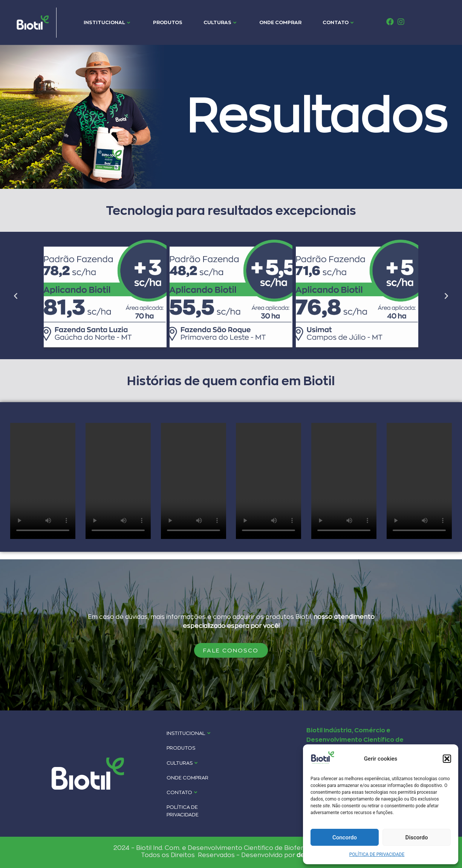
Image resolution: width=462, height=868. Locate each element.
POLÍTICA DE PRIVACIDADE (377, 854)
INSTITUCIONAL (107, 22)
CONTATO (338, 22)
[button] (447, 759)
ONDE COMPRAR (280, 22)
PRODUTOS (168, 22)
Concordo (345, 837)
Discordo (417, 837)
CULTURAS (220, 22)
